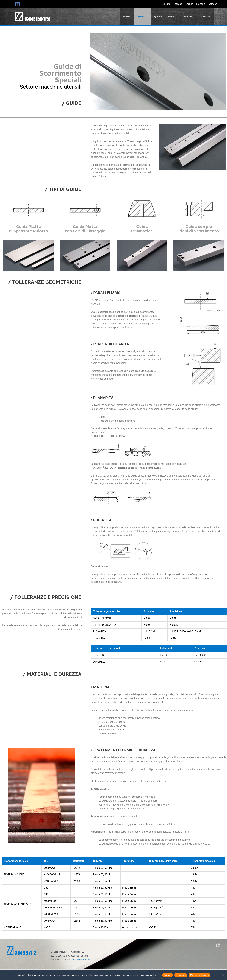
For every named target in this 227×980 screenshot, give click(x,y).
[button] (147, 17)
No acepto (181, 975)
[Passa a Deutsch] (213, 4)
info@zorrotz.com (82, 961)
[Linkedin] (17, 4)
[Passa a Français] (201, 4)
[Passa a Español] (167, 4)
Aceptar (167, 975)
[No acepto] (223, 975)
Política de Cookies (199, 975)
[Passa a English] (189, 4)
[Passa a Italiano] (178, 4)
